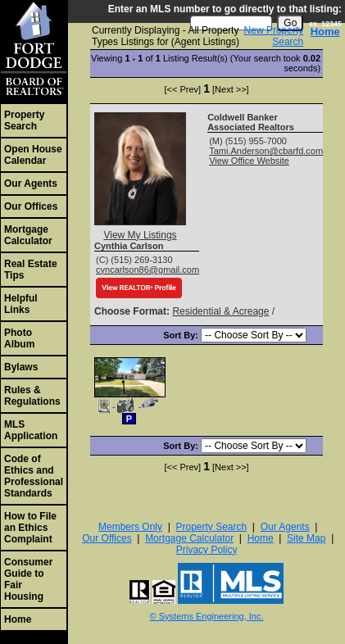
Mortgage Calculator (28, 235)
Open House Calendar (33, 155)
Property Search (24, 120)
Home (18, 619)
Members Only (130, 527)
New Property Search (274, 36)
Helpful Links (21, 304)
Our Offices (31, 206)
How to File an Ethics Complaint (30, 528)
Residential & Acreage (220, 311)
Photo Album (19, 338)
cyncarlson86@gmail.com (148, 270)
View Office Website (249, 161)
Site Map (306, 538)
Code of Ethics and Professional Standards (34, 476)
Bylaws (21, 367)
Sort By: (182, 335)
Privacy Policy (207, 550)
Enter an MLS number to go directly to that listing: (225, 9)
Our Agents (31, 184)
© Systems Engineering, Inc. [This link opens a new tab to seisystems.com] (207, 616)
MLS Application (31, 430)
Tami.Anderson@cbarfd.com (266, 151)
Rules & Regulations (32, 396)
